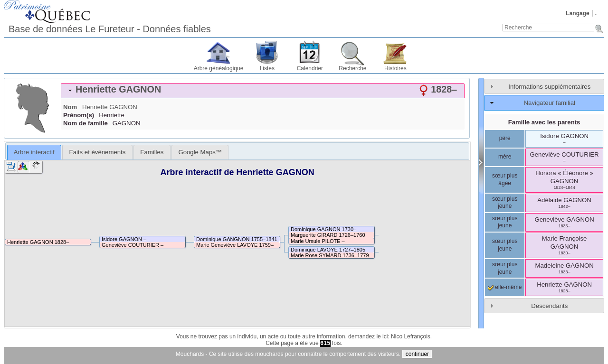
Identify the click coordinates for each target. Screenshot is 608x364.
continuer (417, 354)
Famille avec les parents (544, 122)
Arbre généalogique (219, 68)
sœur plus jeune (505, 203)
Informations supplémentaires (549, 87)
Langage (577, 13)
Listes (267, 68)
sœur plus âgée (505, 179)
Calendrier (310, 68)
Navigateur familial (550, 103)
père (505, 138)
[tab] (263, 91)
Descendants (549, 306)
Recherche (352, 68)
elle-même (505, 287)
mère (505, 157)
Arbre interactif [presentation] (34, 152)
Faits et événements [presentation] (98, 152)
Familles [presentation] (152, 152)
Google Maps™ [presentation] (200, 152)
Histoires (395, 68)
